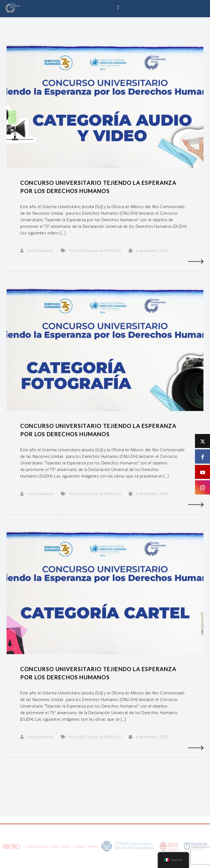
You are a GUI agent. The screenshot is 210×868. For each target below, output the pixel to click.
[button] (118, 7)
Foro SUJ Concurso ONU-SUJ (95, 250)
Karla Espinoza (40, 250)
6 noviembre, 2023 (152, 250)
